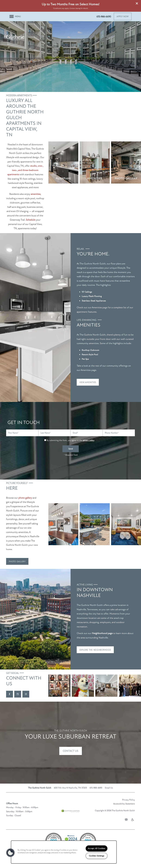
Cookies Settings (97, 856)
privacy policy (89, 440)
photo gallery (25, 498)
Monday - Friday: (14, 807)
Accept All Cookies (96, 848)
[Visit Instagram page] (26, 694)
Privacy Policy (129, 800)
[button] (137, 3)
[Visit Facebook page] (10, 694)
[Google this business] (18, 694)
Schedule (31, 220)
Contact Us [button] (71, 751)
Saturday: (10, 811)
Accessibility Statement (124, 804)
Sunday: (10, 815)
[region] (64, 852)
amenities (36, 194)
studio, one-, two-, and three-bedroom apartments (25, 170)
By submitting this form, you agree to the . (71, 440)
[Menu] (15, 16)
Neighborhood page (102, 633)
